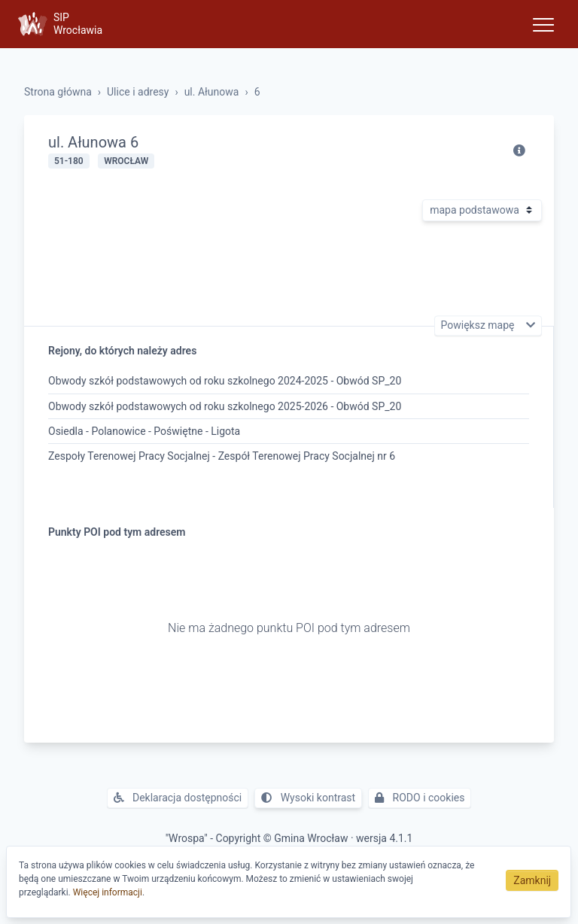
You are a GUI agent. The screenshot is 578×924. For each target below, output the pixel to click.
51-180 (69, 161)
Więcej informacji (108, 892)
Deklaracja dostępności (178, 798)
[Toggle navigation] (543, 24)
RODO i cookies (420, 798)
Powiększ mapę (479, 326)
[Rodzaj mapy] (482, 210)
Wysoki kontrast (308, 798)
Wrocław (126, 161)
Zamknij (532, 880)
